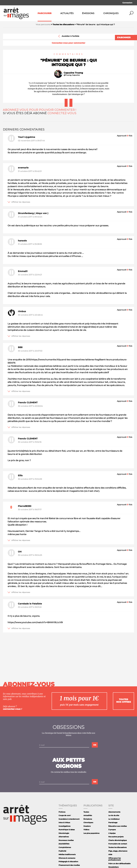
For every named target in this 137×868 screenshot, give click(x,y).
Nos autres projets (116, 837)
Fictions (62, 812)
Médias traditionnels (67, 854)
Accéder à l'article (68, 36)
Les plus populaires (91, 833)
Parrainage (113, 822)
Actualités (67, 13)
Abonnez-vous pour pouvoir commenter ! (40, 110)
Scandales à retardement (69, 819)
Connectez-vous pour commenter (68, 43)
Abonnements (114, 812)
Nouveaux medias (66, 840)
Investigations (64, 826)
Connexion (127, 3)
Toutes (86, 812)
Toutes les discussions (117, 847)
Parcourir (45, 13)
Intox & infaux (64, 822)
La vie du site (114, 815)
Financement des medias (69, 865)
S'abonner (124, 37)
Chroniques (111, 13)
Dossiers (87, 826)
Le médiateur (114, 819)
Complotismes (65, 847)
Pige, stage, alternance (118, 851)
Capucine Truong (73, 73)
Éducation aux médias (118, 826)
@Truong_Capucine (72, 75)
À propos (112, 830)
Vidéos (86, 830)
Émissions (88, 13)
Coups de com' (65, 815)
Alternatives (64, 837)
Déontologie (64, 833)
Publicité (62, 851)
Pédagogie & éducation (68, 862)
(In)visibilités (64, 844)
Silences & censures (67, 858)
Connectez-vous (62, 113)
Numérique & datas (67, 830)
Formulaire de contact (118, 844)
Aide (110, 854)
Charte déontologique (118, 840)
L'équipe (112, 833)
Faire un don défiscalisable (119, 864)
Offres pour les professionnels (115, 859)
